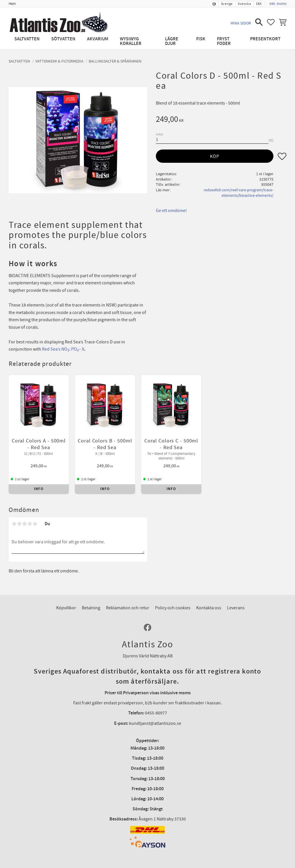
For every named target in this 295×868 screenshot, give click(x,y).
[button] (259, 22)
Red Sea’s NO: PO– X (63, 349)
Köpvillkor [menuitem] (66, 598)
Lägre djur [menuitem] (172, 41)
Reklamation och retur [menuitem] (128, 598)
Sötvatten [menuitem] (63, 39)
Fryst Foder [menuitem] (224, 41)
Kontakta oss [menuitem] (209, 598)
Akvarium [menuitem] (98, 39)
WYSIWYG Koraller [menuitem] (131, 41)
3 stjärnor (24, 514)
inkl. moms (278, 4)
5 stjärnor (35, 514)
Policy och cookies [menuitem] (173, 598)
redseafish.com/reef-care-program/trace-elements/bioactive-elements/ (239, 193)
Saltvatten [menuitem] (27, 39)
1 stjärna (14, 514)
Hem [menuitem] (12, 4)
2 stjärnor (19, 514)
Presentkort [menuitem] (265, 39)
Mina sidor (241, 23)
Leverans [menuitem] (236, 598)
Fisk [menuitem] (201, 39)
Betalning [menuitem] (91, 598)
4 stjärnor (30, 514)
